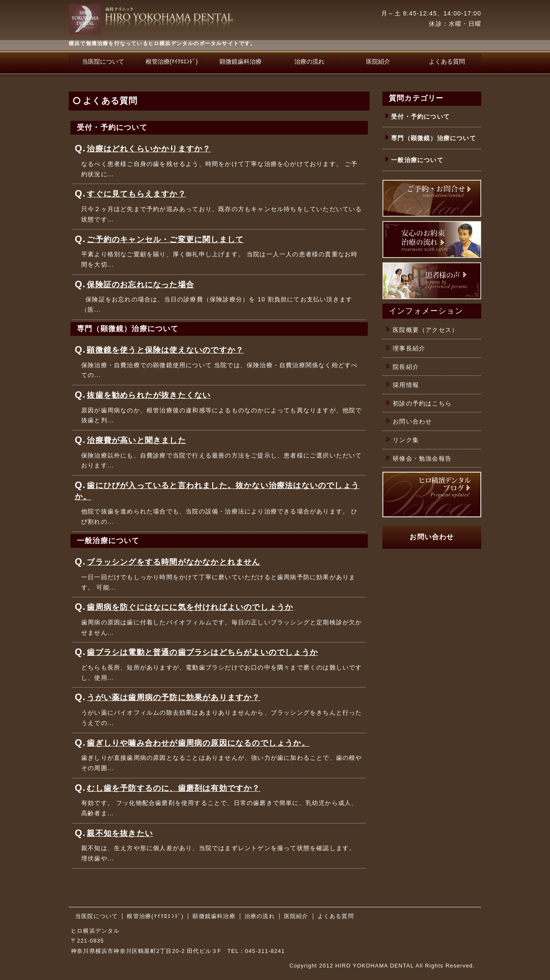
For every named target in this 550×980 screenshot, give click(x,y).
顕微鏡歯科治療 (241, 61)
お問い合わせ (412, 421)
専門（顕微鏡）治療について (434, 138)
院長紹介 (406, 367)
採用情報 (406, 385)
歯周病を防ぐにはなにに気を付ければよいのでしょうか (190, 607)
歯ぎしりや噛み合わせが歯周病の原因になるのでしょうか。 (198, 743)
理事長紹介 (409, 348)
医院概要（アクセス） (425, 330)
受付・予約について (420, 117)
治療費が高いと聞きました (136, 440)
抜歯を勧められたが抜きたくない (149, 395)
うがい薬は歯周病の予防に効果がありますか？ (173, 697)
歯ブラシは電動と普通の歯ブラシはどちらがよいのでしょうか (202, 652)
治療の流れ (309, 61)
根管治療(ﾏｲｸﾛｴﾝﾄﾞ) (172, 61)
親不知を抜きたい (120, 833)
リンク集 (406, 440)
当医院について (103, 61)
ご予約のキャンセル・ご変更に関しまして (165, 240)
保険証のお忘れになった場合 (141, 285)
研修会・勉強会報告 (422, 458)
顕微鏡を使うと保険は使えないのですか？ (165, 350)
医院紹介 (378, 61)
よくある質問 (447, 61)
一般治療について (417, 160)
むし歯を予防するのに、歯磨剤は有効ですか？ (173, 788)
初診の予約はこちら (422, 403)
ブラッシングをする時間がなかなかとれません (173, 562)
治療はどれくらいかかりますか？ (149, 149)
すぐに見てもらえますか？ (136, 194)
